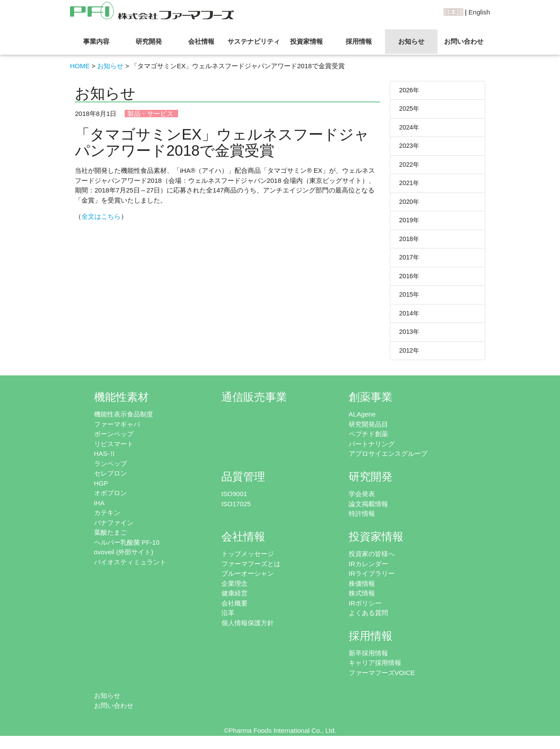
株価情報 (362, 590)
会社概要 (234, 610)
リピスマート (114, 450)
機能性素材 (121, 404)
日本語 (453, 12)
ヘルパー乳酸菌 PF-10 (127, 549)
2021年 (409, 186)
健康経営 (234, 600)
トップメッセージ (248, 561)
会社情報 (201, 41)
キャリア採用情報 (375, 670)
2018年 (409, 243)
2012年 (409, 357)
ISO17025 (236, 510)
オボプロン (110, 500)
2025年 (409, 110)
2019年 (409, 224)
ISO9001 (234, 501)
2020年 (409, 205)
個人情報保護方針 (248, 629)
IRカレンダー (368, 570)
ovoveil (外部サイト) (124, 559)
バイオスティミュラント (130, 569)
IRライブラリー (372, 580)
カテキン (107, 520)
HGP (101, 490)
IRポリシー (365, 610)
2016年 (409, 281)
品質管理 (243, 484)
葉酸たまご (110, 539)
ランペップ (110, 470)
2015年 (409, 300)
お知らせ (411, 41)
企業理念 (234, 590)
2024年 (409, 128)
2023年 (409, 148)
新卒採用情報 (368, 660)
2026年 (409, 90)
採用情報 (359, 41)
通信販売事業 (254, 404)
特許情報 (362, 520)
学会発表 (362, 501)
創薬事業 (371, 404)
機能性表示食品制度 (124, 421)
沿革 (228, 620)
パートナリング (372, 450)
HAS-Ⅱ (105, 460)
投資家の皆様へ (372, 561)
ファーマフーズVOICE (382, 679)
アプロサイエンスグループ (388, 460)
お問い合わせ (464, 41)
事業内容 (96, 41)
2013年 (409, 338)
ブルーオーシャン (248, 580)
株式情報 (362, 600)
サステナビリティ (254, 41)
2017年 (409, 262)
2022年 (409, 166)
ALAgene (362, 421)
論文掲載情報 (368, 510)
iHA (99, 509)
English (479, 12)
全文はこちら (101, 216)
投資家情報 (306, 41)
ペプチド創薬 (368, 441)
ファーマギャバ (117, 431)
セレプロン (110, 480)
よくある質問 (368, 620)
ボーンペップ (114, 441)
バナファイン (114, 529)
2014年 (409, 319)
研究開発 (149, 41)
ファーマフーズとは (251, 570)
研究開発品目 (368, 431)
